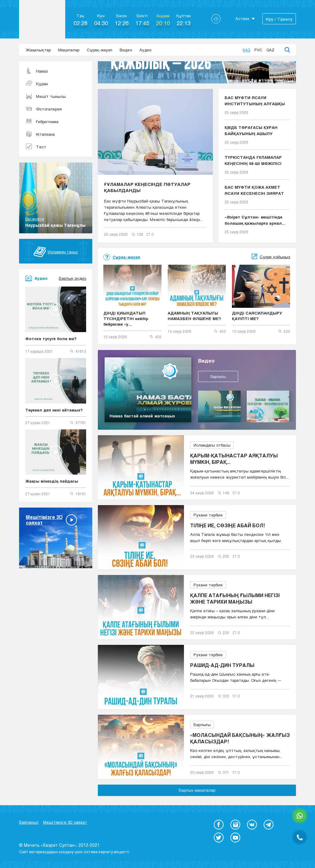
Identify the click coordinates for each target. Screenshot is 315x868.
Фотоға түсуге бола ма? (51, 339)
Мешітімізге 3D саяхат (65, 822)
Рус (258, 50)
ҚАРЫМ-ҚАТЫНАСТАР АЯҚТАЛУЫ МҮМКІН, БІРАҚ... (234, 459)
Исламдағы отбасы (212, 445)
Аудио (145, 50)
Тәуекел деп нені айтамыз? (54, 410)
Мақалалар (69, 50)
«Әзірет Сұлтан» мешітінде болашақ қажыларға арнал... (255, 220)
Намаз (37, 71)
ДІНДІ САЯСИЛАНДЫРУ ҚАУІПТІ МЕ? (257, 316)
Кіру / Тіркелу (279, 19)
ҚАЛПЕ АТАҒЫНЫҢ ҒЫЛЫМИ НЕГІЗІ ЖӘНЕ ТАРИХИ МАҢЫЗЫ (235, 598)
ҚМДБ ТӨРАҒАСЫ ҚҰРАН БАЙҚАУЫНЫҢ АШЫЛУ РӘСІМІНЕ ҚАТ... (251, 131)
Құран (37, 84)
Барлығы (218, 376)
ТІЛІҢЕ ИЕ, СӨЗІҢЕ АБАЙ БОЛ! (227, 525)
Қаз (246, 50)
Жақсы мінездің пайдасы (52, 481)
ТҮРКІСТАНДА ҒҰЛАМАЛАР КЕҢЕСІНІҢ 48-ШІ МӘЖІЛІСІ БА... (253, 161)
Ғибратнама (42, 122)
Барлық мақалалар (197, 790)
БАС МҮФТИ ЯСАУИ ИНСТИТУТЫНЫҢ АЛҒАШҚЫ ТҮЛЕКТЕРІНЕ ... (255, 101)
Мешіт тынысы (46, 96)
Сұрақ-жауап (100, 50)
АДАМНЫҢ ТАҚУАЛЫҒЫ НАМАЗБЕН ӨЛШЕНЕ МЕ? (194, 316)
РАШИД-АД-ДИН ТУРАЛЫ (222, 665)
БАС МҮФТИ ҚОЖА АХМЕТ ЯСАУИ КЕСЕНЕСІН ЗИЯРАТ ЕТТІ (254, 191)
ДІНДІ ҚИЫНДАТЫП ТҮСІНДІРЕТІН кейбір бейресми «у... (126, 319)
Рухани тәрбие (208, 515)
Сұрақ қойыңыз (275, 257)
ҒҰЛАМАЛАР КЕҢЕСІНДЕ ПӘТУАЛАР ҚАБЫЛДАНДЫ (147, 187)
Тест (36, 147)
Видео (126, 50)
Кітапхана (40, 134)
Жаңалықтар (38, 50)
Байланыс (29, 822)
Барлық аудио (72, 278)
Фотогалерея (44, 109)
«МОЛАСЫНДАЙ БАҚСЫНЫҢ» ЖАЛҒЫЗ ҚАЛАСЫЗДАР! (240, 738)
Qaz (270, 50)
